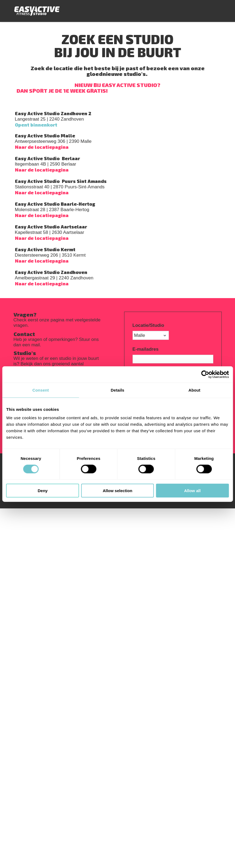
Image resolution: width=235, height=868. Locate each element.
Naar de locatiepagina (42, 147)
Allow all (192, 491)
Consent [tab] (41, 390)
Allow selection (118, 491)
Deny (43, 491)
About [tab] (194, 390)
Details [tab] (118, 390)
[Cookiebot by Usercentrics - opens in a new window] (205, 374)
